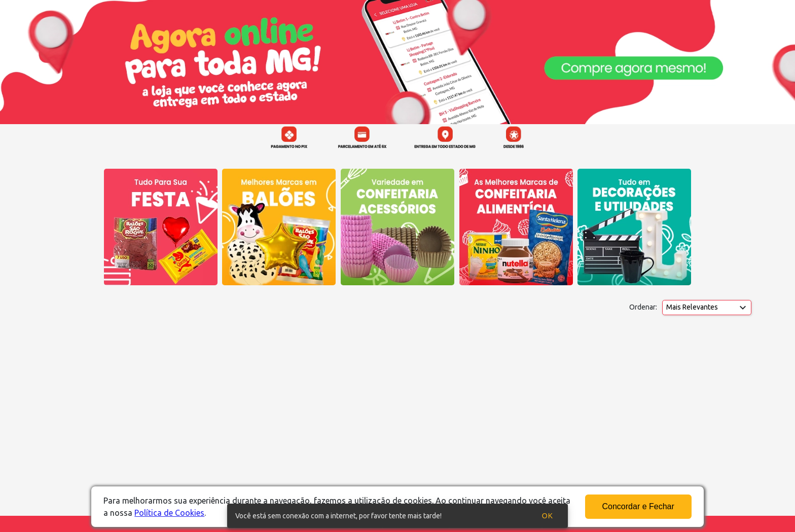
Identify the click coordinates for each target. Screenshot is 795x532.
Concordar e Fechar (638, 506)
